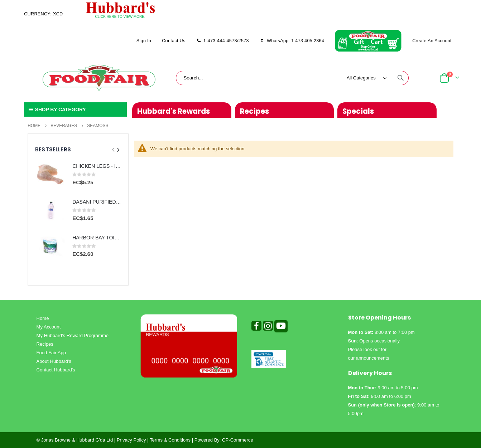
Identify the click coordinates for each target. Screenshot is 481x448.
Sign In (144, 41)
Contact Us (174, 41)
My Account (49, 327)
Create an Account (432, 41)
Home (34, 126)
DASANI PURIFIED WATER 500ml (97, 202)
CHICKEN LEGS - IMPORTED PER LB (97, 166)
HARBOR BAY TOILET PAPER (97, 238)
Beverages (64, 126)
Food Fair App (51, 353)
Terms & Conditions (170, 440)
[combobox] (292, 78)
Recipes (45, 344)
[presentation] (118, 150)
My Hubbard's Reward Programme (73, 335)
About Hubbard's (54, 361)
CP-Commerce (238, 440)
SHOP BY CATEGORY (57, 109)
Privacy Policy (131, 440)
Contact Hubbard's (56, 370)
